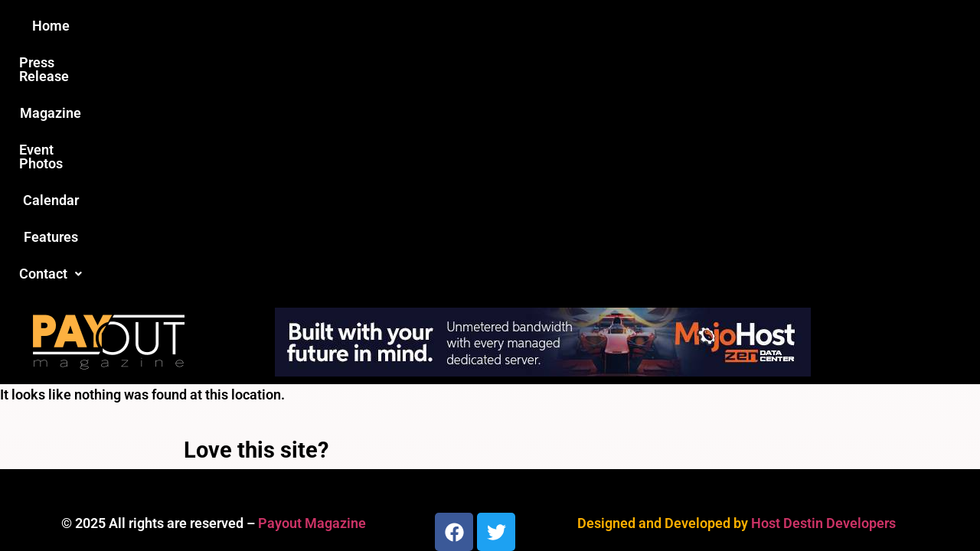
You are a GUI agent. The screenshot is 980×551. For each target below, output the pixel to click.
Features (666, 26)
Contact (748, 26)
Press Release (305, 26)
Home (219, 26)
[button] (748, 26)
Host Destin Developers (823, 275)
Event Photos (497, 26)
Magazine (403, 26)
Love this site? (256, 202)
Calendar (588, 26)
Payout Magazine (312, 275)
